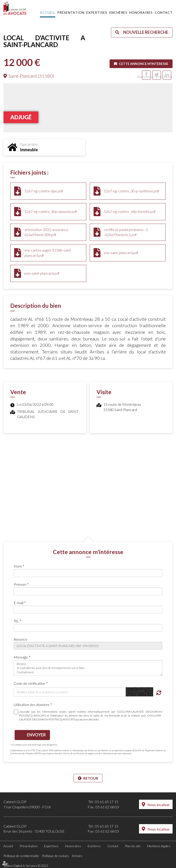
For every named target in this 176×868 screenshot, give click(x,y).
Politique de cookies (55, 856)
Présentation (71, 12)
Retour (91, 778)
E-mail (18, 603)
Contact (164, 12)
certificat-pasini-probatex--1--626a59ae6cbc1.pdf (126, 232)
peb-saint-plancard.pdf (42, 273)
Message (21, 657)
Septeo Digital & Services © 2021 (26, 866)
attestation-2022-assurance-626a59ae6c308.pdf (47, 232)
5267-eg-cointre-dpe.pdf (44, 191)
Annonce (21, 639)
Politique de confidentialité (21, 856)
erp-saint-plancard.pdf (121, 253)
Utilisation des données (32, 705)
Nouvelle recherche (146, 32)
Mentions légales (159, 846)
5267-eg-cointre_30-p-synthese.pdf (131, 191)
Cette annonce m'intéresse (144, 64)
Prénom (20, 584)
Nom (18, 566)
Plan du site (133, 846)
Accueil (48, 12)
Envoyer (36, 735)
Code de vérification (29, 683)
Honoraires (141, 12)
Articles (77, 856)
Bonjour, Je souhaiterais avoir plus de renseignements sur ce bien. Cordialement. (88, 668)
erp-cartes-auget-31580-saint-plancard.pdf (48, 253)
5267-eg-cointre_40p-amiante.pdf (51, 211)
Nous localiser (159, 805)
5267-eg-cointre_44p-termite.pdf (130, 211)
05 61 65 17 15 (107, 802)
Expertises (97, 12)
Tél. (16, 621)
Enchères (118, 12)
